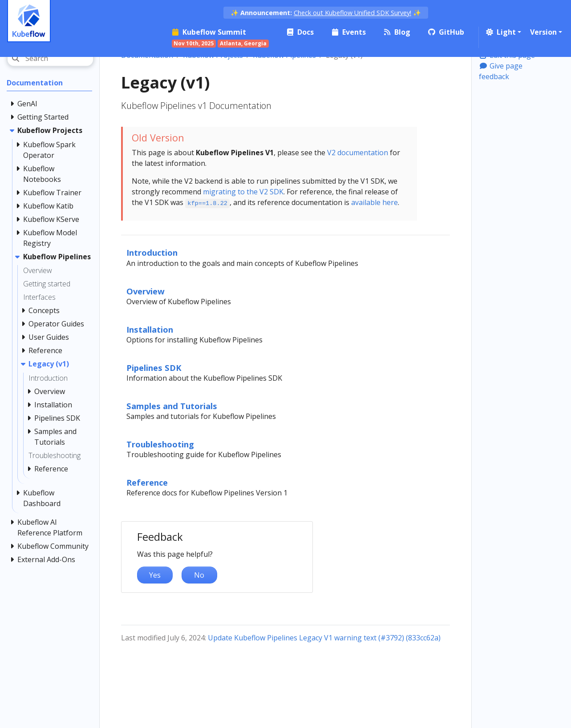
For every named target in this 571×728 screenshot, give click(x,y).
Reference (147, 482)
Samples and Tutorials (172, 406)
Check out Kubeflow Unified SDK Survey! (352, 13)
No (199, 575)
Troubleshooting (160, 444)
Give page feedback (501, 71)
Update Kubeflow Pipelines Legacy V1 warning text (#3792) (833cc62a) (324, 638)
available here (375, 202)
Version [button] (543, 32)
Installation (150, 329)
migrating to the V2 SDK (243, 192)
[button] (503, 32)
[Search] (50, 58)
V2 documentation (358, 153)
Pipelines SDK (154, 368)
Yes (155, 575)
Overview (146, 291)
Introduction (152, 252)
